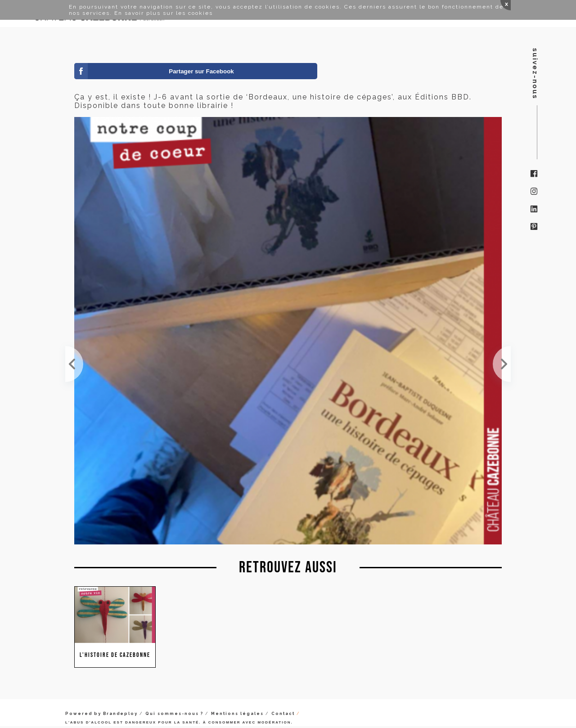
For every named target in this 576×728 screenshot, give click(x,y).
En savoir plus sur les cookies (164, 13)
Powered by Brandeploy (101, 714)
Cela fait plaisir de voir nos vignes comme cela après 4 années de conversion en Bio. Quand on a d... (502, 364)
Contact (283, 714)
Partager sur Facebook (201, 71)
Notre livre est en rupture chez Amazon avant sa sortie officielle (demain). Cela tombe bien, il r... (74, 364)
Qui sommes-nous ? (174, 714)
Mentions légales (237, 714)
